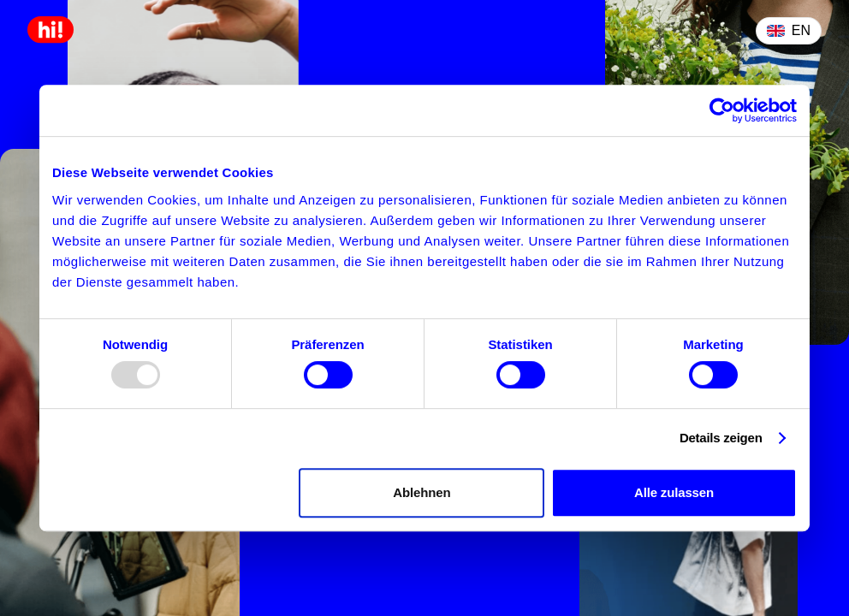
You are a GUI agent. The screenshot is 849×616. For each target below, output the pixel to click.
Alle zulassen (674, 492)
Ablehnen (422, 492)
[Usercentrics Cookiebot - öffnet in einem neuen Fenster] (722, 110)
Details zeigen (721, 438)
